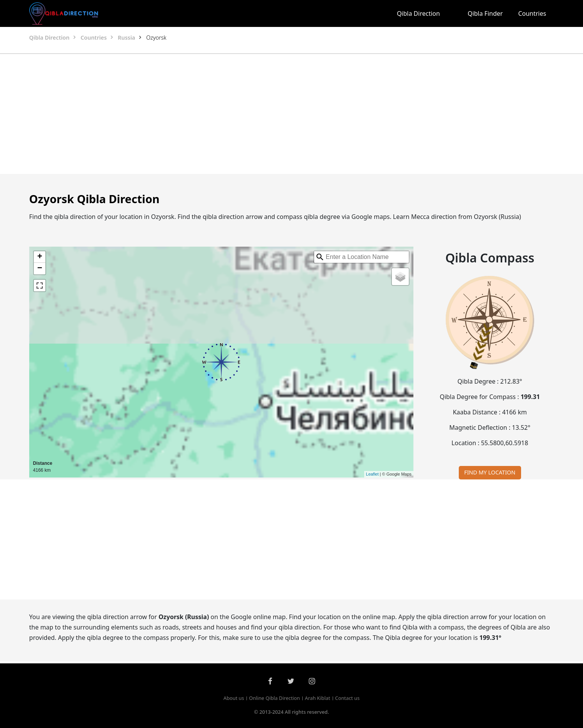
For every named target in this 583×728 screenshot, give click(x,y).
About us (234, 698)
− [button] (40, 269)
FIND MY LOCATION (490, 472)
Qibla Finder (485, 13)
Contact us (347, 698)
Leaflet (372, 474)
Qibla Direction (418, 13)
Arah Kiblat (318, 698)
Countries (532, 13)
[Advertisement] (273, 114)
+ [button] (40, 257)
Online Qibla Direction (274, 698)
